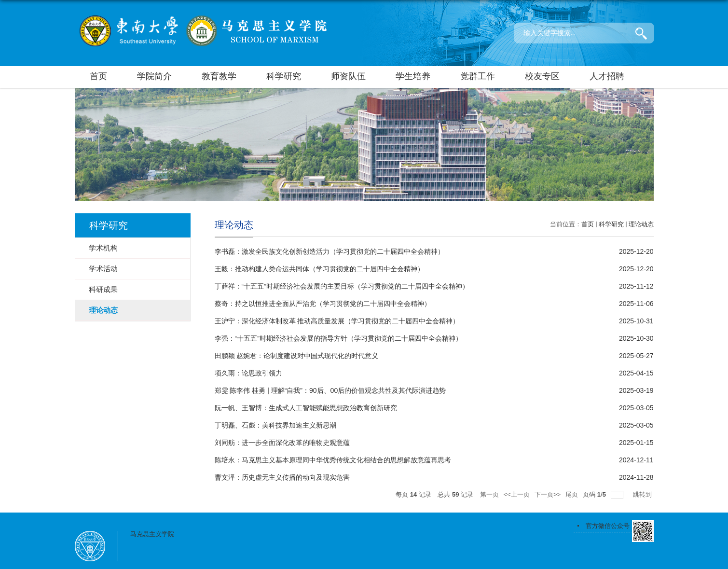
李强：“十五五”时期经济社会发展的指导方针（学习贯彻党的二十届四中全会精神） (338, 338)
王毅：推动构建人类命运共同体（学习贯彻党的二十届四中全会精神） (319, 269)
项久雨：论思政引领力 (248, 373)
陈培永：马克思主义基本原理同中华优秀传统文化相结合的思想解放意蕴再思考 (333, 460)
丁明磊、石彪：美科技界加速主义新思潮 (275, 425)
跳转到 (643, 494)
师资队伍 (348, 76)
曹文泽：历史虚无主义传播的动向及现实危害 (282, 477)
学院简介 (154, 76)
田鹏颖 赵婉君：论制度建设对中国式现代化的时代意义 (297, 356)
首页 (98, 76)
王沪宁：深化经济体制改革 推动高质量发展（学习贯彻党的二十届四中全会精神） (337, 321)
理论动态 (641, 224)
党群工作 (478, 76)
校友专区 (542, 76)
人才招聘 (607, 76)
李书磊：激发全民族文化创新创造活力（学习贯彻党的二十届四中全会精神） (330, 251)
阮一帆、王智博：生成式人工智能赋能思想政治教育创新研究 (306, 408)
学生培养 (413, 76)
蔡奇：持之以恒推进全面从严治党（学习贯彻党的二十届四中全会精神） (323, 304)
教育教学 (219, 76)
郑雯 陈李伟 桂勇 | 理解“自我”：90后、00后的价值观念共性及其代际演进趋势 (330, 390)
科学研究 (284, 76)
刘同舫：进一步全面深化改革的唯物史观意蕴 (282, 443)
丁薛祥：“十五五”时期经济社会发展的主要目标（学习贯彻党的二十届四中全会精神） (342, 286)
